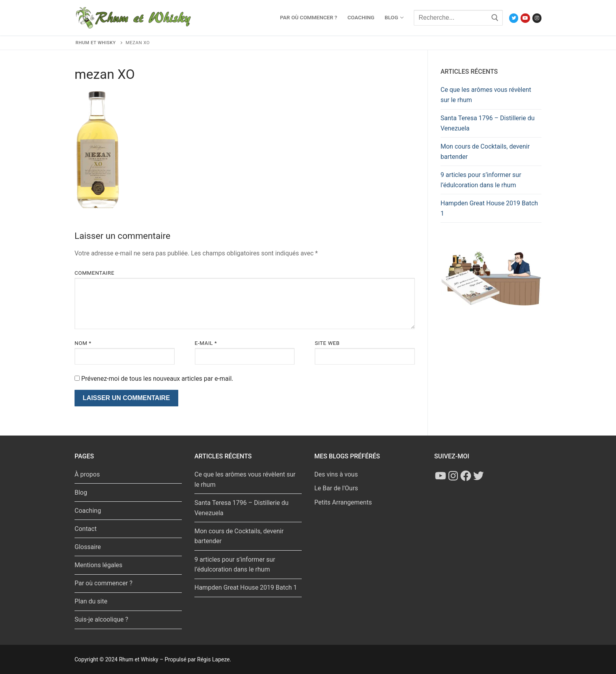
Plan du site (91, 601)
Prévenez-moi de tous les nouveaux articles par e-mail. (157, 379)
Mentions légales (98, 565)
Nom (83, 343)
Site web (327, 343)
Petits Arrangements (343, 502)
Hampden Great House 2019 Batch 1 (489, 208)
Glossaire (88, 547)
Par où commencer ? (104, 583)
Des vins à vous (336, 474)
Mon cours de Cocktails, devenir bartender (485, 152)
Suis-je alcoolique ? (101, 619)
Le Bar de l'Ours (336, 488)
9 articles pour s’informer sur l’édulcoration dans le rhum (481, 180)
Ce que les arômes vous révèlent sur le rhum (486, 95)
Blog (81, 492)
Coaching (88, 511)
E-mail (206, 343)
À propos (87, 474)
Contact (86, 529)
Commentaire (94, 273)
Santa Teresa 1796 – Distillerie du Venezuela (488, 123)
